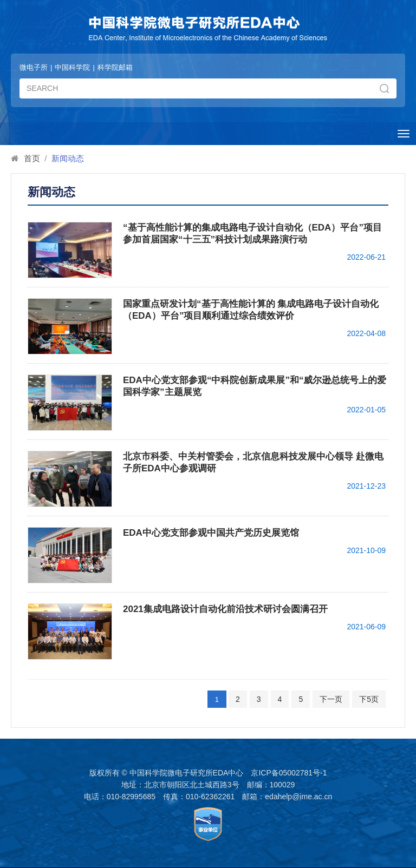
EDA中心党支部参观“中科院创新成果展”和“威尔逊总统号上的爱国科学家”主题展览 (255, 386)
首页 (32, 158)
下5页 (369, 699)
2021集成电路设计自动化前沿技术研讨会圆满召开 (225, 609)
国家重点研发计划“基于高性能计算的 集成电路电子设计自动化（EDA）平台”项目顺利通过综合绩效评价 (251, 310)
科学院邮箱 (115, 67)
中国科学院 (72, 67)
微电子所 (34, 67)
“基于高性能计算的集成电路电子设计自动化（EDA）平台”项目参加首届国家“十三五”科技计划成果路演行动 (252, 234)
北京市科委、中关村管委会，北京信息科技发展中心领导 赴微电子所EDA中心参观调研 (253, 462)
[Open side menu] (404, 134)
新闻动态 (68, 158)
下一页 (331, 699)
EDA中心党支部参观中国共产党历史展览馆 (211, 533)
